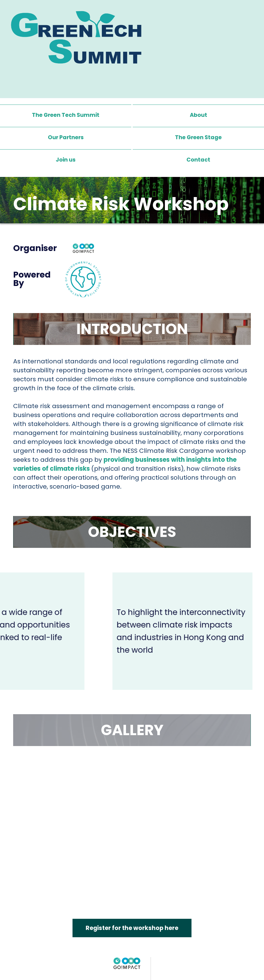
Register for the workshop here (132, 928)
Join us (66, 160)
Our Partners (66, 138)
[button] (198, 138)
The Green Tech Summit (66, 115)
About (198, 115)
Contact (198, 160)
